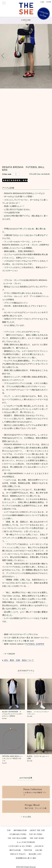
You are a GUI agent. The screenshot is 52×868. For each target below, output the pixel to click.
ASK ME (39, 850)
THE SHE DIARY (37, 838)
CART (42, 2)
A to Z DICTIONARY (26, 842)
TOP (9, 830)
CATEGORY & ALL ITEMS (20, 846)
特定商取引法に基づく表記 (26, 858)
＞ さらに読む (26, 817)
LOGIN (49, 2)
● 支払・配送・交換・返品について (18, 660)
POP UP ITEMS (36, 834)
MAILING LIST (35, 854)
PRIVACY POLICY (18, 854)
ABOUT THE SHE (37, 830)
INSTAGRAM (15, 850)
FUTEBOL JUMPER (35, 644)
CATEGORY (26, 20)
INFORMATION (20, 830)
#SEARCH (39, 846)
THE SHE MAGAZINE (17, 838)
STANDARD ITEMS (18, 834)
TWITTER (28, 850)
